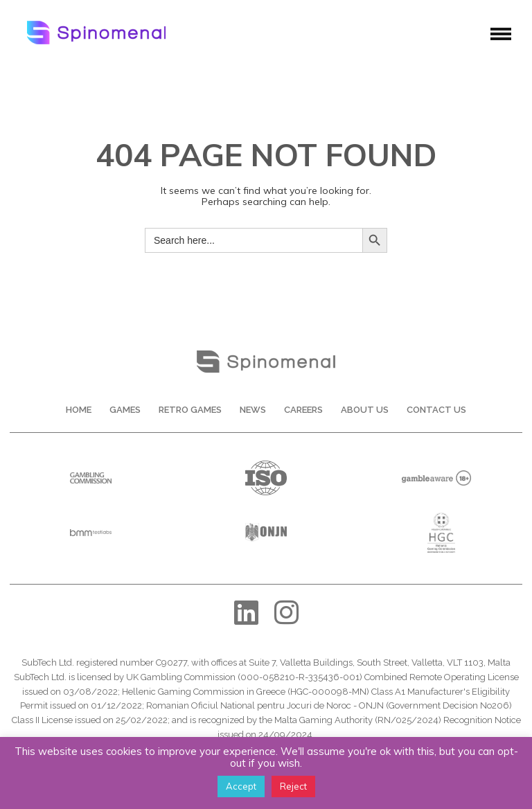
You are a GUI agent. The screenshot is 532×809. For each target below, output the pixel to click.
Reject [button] (293, 786)
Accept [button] (241, 786)
